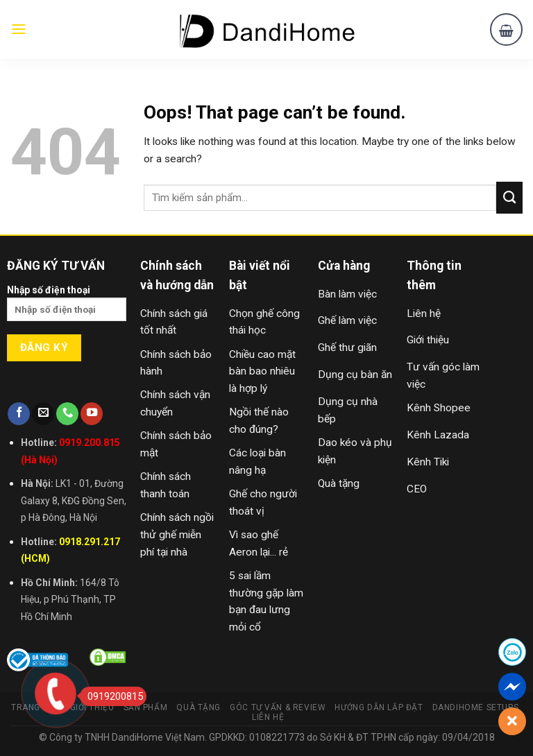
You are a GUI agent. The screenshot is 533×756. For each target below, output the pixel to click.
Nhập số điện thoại (67, 308)
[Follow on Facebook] (19, 414)
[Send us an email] (43, 414)
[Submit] (509, 198)
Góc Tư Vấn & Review (278, 707)
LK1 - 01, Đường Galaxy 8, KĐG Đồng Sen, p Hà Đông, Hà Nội (74, 501)
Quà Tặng (198, 707)
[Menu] (19, 29)
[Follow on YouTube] (92, 414)
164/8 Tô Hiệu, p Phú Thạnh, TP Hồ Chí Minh (70, 600)
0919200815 (111, 696)
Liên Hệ (268, 717)
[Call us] (67, 414)
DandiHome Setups (476, 707)
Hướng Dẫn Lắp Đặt (379, 707)
